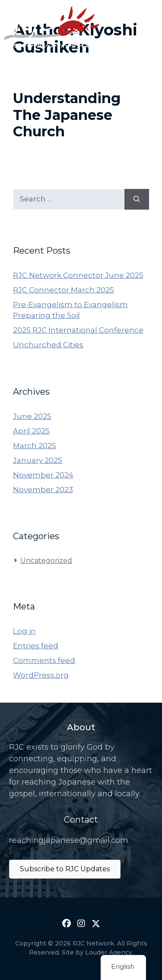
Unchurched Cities (48, 345)
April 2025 (31, 431)
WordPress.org (41, 675)
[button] (67, 923)
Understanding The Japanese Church (67, 115)
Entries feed (36, 646)
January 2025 (38, 460)
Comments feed (44, 660)
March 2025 (35, 446)
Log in (24, 631)
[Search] (137, 199)
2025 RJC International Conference (78, 330)
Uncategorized (46, 561)
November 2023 (43, 490)
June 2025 (32, 416)
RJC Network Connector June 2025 (78, 275)
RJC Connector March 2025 (64, 290)
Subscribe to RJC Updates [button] (65, 869)
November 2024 (43, 475)
